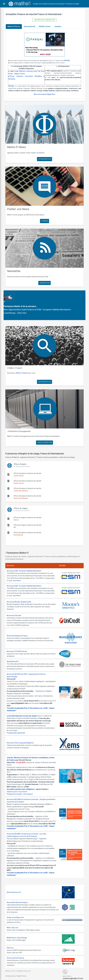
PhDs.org (12, 946)
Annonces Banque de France (19, 629)
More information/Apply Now (44, 96)
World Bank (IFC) (14, 655)
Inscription (44, 280)
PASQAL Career (46, 26)
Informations (30, 790)
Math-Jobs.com (14, 926)
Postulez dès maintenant (18, 726)
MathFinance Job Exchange (18, 936)
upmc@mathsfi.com (24, 819)
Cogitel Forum (23, 974)
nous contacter (44, 437)
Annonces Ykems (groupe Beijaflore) (22, 736)
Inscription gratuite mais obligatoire (22, 785)
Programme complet (16, 790)
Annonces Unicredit (15, 609)
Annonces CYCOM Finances (18, 644)
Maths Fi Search (23, 369)
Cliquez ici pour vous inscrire (19, 787)
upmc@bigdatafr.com (25, 696)
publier (44, 220)
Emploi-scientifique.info (17, 915)
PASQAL (68, 60)
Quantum (60, 26)
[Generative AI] (31, 26)
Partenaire (10, 304)
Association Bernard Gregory (19, 900)
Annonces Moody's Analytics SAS (21, 596)
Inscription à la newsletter (44, 20)
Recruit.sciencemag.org (17, 956)
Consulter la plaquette (17, 701)
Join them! (28, 575)
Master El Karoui (15, 26)
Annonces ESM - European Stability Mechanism (26, 565)
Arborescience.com (15, 890)
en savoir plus (44, 160)
